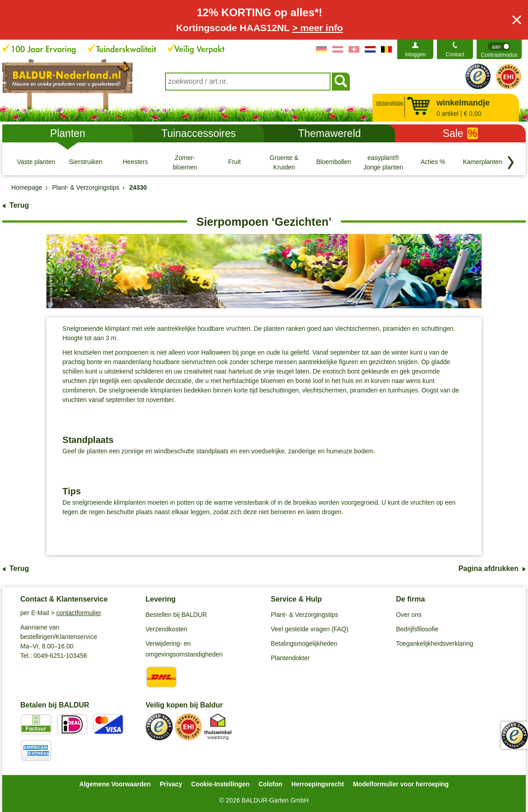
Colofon (270, 784)
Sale (461, 133)
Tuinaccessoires (199, 133)
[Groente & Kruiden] (284, 162)
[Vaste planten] (36, 162)
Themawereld (329, 133)
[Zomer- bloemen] (185, 162)
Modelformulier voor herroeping (401, 784)
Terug (19, 205)
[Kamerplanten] (482, 162)
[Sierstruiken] (86, 162)
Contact (455, 55)
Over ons (409, 615)
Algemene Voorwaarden (115, 784)
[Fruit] (234, 162)
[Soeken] (341, 82)
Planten (68, 133)
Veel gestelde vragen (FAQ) (310, 629)
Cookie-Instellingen (220, 784)
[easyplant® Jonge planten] (383, 162)
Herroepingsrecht (318, 784)
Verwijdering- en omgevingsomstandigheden (184, 649)
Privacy (171, 784)
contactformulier (79, 613)
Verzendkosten (167, 629)
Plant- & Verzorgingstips (305, 615)
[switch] (499, 49)
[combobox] (248, 82)
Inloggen (415, 55)
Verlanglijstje (388, 103)
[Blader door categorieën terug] (511, 163)
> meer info (318, 28)
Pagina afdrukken (489, 568)
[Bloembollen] (334, 162)
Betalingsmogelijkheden (304, 643)
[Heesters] (135, 162)
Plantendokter (290, 658)
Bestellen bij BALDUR (176, 615)
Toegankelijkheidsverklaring (434, 643)
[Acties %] (433, 162)
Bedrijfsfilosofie (417, 629)
